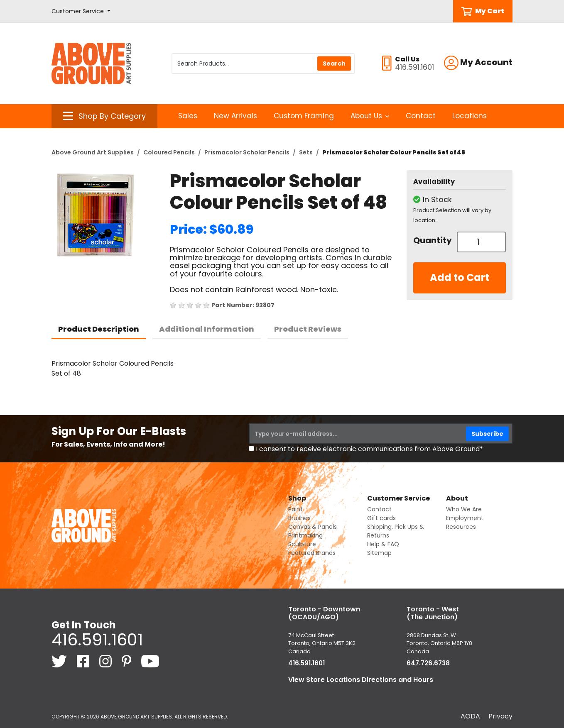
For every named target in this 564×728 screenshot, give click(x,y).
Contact (421, 116)
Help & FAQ (383, 544)
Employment (465, 518)
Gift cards (381, 518)
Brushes (299, 518)
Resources (461, 527)
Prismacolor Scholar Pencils (247, 152)
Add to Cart (460, 277)
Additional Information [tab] (207, 329)
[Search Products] (263, 64)
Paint (295, 509)
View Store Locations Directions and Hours (361, 680)
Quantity (432, 240)
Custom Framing (304, 116)
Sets (306, 152)
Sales (188, 116)
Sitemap (379, 553)
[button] (81, 11)
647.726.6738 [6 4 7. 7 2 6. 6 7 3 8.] (428, 663)
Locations (470, 116)
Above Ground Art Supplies (93, 152)
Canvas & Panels (313, 527)
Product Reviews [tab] (308, 329)
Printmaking (305, 535)
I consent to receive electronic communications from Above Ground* (369, 449)
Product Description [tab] (99, 329)
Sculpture (302, 544)
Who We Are (464, 509)
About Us (370, 116)
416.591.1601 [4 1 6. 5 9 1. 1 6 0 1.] (97, 640)
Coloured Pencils (169, 152)
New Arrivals (235, 116)
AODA (470, 716)
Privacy (500, 716)
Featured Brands (312, 553)
